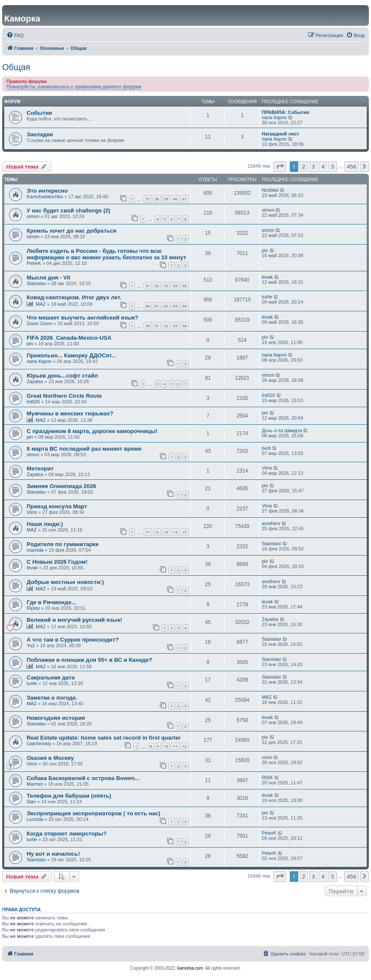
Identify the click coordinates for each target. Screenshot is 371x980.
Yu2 (31, 645)
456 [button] (352, 166)
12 (157, 532)
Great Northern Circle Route (64, 396)
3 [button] (313, 166)
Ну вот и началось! (53, 854)
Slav (31, 802)
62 (166, 306)
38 (157, 199)
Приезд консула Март (57, 506)
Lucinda (35, 819)
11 (147, 532)
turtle (267, 297)
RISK (267, 777)
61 (157, 306)
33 (166, 286)
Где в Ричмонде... (51, 602)
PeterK (34, 263)
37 (147, 199)
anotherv (271, 523)
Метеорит (40, 468)
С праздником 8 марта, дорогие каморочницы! (92, 431)
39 (166, 199)
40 (175, 199)
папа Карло (274, 117)
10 (166, 746)
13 (166, 532)
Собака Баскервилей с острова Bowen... (83, 778)
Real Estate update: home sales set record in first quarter (104, 738)
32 (157, 286)
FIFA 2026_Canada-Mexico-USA (69, 338)
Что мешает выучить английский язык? (83, 318)
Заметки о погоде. (52, 698)
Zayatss (35, 381)
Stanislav (36, 283)
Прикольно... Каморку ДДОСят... (71, 355)
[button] (280, 166)
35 (184, 286)
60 (147, 306)
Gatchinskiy (39, 743)
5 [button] (333, 166)
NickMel (270, 190)
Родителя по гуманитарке (63, 544)
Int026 (33, 402)
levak (267, 277)
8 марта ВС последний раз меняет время (84, 449)
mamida (35, 550)
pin (265, 250)
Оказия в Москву (50, 758)
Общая (16, 67)
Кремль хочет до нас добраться (72, 231)
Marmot (35, 784)
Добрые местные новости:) (65, 582)
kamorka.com (190, 968)
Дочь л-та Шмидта (282, 430)
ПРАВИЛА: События (285, 112)
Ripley (33, 608)
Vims (267, 468)
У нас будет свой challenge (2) (69, 210)
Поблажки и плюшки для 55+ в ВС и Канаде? (89, 660)
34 (175, 286)
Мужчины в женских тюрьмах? (70, 413)
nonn (267, 757)
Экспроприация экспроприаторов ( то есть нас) (94, 813)
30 (147, 326)
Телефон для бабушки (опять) (69, 796)
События (39, 113)
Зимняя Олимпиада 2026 (61, 486)
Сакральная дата (51, 677)
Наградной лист (281, 134)
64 (184, 306)
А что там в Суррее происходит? (73, 640)
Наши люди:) (45, 524)
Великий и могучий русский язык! (74, 620)
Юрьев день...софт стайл (62, 376)
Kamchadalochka (45, 197)
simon (33, 216)
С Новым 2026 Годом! (57, 562)
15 (184, 532)
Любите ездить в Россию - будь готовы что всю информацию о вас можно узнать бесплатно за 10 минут (106, 254)
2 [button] (304, 166)
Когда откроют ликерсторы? (67, 834)
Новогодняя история (56, 718)
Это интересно (47, 191)
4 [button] (323, 166)
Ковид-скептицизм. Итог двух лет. (74, 297)
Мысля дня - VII (48, 278)
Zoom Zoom (39, 323)
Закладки (40, 134)
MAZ (41, 304)
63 (175, 306)
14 (175, 532)
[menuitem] (15, 35)
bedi (266, 448)
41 (184, 199)
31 (147, 286)
